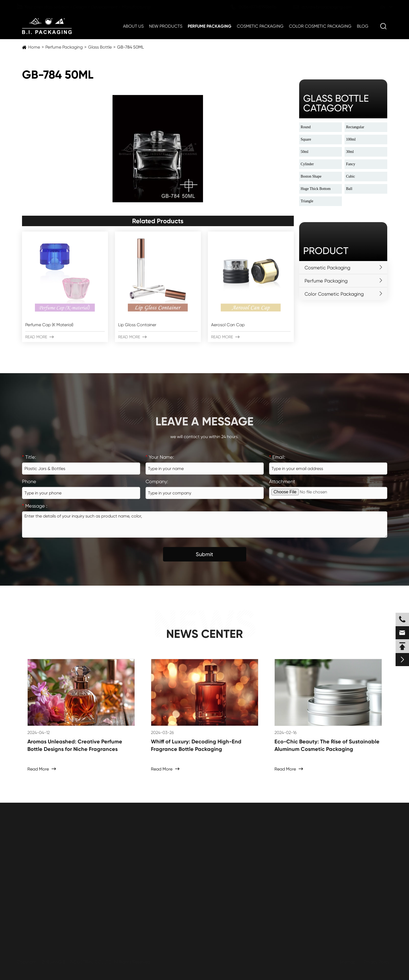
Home (34, 47)
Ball (349, 189)
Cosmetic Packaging (260, 26)
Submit (204, 554)
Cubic (351, 176)
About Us (133, 26)
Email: (277, 457)
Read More (39, 337)
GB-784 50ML (131, 47)
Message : (35, 506)
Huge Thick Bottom (316, 189)
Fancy (351, 164)
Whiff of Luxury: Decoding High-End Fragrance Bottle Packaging (196, 745)
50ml (305, 152)
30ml (350, 152)
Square (306, 139)
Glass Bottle (100, 47)
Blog (363, 26)
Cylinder (307, 164)
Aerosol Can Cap (228, 325)
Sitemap (346, 962)
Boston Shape (311, 176)
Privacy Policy (375, 962)
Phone (29, 481)
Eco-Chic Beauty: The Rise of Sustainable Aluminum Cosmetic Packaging (327, 745)
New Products (166, 26)
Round (306, 127)
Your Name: (160, 457)
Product (326, 251)
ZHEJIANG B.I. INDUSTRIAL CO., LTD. (79, 962)
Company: (157, 481)
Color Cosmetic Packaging (320, 26)
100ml (351, 139)
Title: (29, 457)
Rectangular (355, 127)
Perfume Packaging (210, 26)
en (377, 7)
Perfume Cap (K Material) (49, 325)
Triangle (307, 201)
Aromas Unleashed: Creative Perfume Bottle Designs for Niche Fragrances (75, 745)
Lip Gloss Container (137, 325)
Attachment (282, 481)
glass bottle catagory (336, 103)
